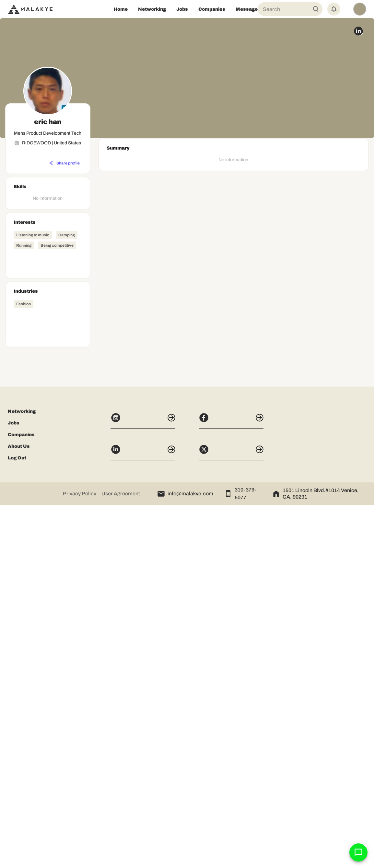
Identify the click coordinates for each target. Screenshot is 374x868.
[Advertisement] (48, 616)
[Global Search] (316, 9)
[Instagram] (143, 783)
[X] (231, 815)
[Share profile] (64, 163)
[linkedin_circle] (358, 31)
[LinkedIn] (143, 815)
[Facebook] (231, 783)
